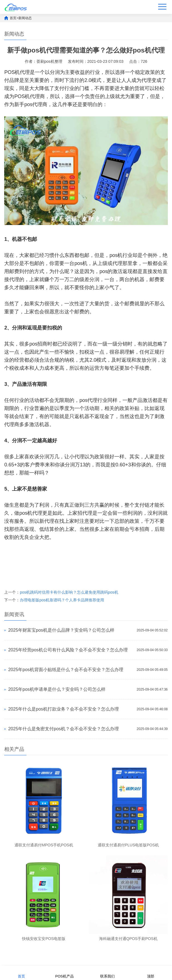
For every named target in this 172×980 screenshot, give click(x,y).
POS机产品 (65, 973)
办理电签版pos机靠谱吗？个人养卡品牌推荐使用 (62, 600)
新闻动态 (25, 18)
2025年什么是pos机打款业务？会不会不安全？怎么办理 (63, 709)
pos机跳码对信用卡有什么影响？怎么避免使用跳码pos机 (69, 592)
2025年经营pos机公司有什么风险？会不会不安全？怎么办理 (68, 650)
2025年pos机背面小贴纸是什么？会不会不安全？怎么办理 (66, 670)
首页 (13, 18)
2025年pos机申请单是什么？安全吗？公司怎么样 (57, 689)
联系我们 (107, 973)
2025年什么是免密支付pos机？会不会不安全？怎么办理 (63, 729)
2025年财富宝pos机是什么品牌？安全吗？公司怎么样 (61, 630)
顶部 (151, 973)
